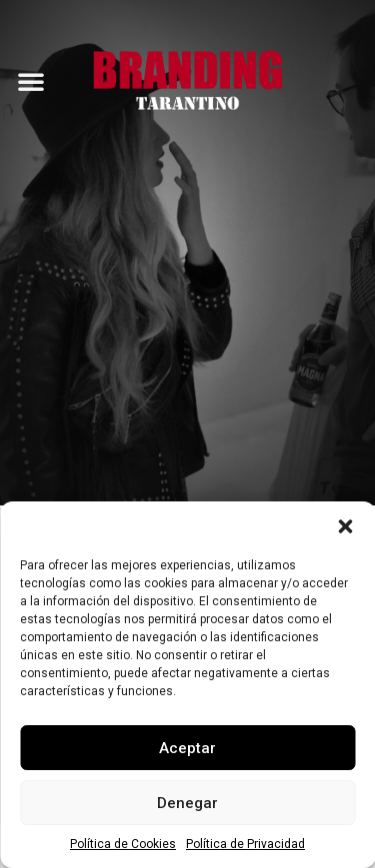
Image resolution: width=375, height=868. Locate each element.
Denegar (187, 803)
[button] (345, 526)
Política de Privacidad (245, 844)
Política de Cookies (123, 844)
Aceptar (187, 748)
